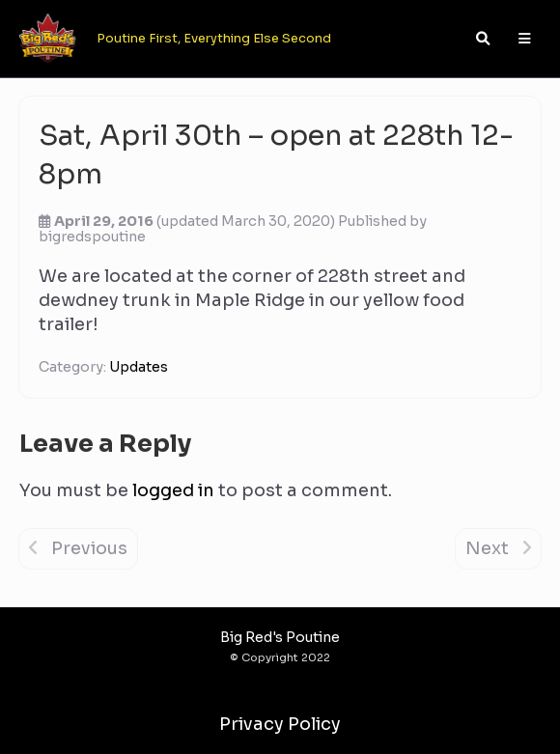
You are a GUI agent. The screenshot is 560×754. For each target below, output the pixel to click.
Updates (139, 367)
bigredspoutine (92, 237)
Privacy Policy (280, 724)
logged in (173, 490)
